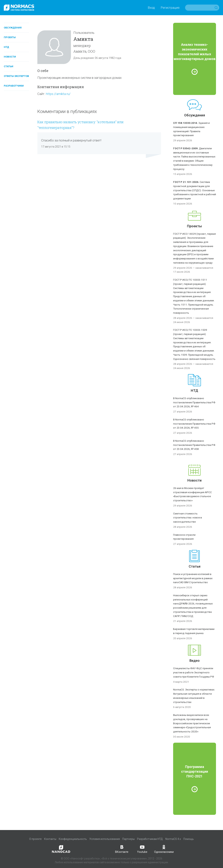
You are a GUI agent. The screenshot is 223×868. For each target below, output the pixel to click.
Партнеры (128, 839)
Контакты (50, 839)
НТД (6, 47)
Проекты (10, 37)
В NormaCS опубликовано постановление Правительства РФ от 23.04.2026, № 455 (194, 424)
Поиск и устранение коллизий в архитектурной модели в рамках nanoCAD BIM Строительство (193, 578)
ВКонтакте (122, 849)
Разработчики (14, 86)
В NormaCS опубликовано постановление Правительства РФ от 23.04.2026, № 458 (194, 445)
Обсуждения (13, 28)
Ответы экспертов (16, 76)
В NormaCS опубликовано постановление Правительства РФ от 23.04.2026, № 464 (194, 402)
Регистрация (170, 8)
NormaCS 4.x (173, 839)
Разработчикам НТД (150, 839)
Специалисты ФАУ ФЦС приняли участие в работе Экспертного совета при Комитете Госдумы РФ (194, 672)
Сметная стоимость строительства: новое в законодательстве (188, 518)
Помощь (189, 839)
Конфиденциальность (73, 839)
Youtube (142, 849)
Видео (195, 661)
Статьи (9, 66)
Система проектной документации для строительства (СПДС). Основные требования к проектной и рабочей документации (195, 190)
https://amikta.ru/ (58, 94)
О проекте (35, 839)
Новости (10, 57)
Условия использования (105, 839)
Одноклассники (164, 849)
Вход (151, 8)
